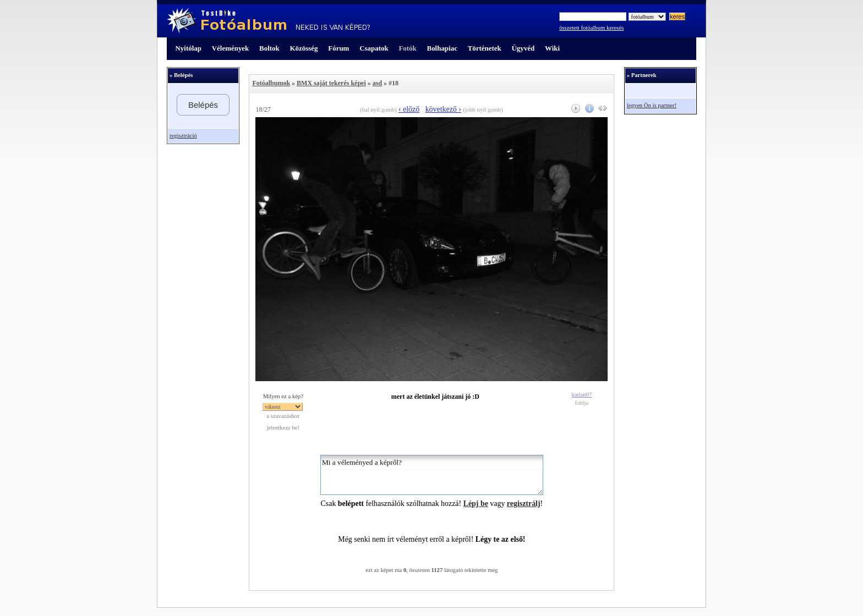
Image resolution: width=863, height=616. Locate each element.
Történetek (485, 48)
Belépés (203, 105)
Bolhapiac (442, 48)
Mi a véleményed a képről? (432, 475)
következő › (443, 109)
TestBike (268, 21)
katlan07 (582, 395)
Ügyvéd (523, 48)
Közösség (304, 48)
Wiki (552, 48)
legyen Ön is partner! (652, 105)
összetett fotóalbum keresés (591, 28)
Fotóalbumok (271, 83)
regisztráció (183, 136)
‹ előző (409, 109)
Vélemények (231, 48)
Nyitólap (189, 48)
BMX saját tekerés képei (331, 83)
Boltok (269, 48)
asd (377, 83)
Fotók (407, 48)
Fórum (338, 48)
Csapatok (374, 48)
